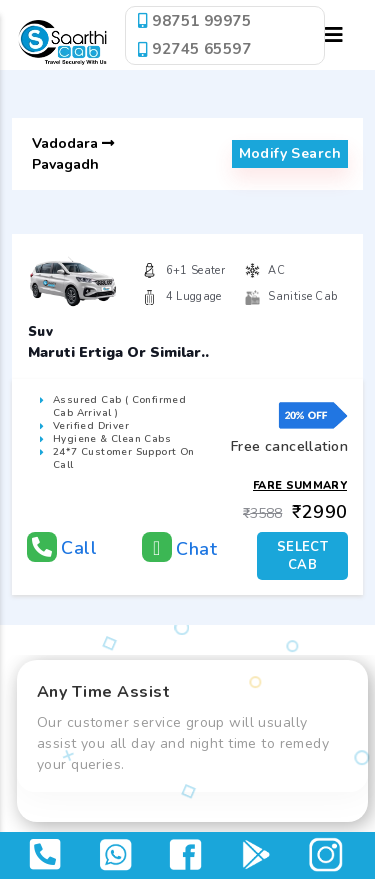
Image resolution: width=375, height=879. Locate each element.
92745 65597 (194, 49)
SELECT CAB (302, 556)
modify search (290, 153)
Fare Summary (300, 485)
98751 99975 (194, 21)
